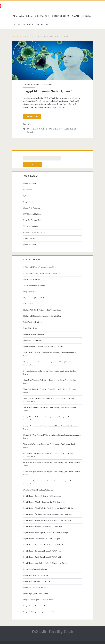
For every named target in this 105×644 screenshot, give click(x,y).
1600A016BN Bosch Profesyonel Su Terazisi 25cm (42, 316)
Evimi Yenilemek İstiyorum (33, 322)
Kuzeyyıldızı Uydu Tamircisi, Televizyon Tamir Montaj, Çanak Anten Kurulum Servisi (49, 418)
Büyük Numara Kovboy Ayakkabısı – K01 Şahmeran (42, 496)
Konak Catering (29, 238)
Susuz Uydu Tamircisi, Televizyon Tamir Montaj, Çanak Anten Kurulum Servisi (50, 409)
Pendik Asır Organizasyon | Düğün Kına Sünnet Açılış (43, 347)
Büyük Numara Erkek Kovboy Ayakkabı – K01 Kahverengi (44, 502)
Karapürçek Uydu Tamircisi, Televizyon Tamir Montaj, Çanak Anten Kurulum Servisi (52, 473)
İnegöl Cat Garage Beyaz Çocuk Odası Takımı (40, 612)
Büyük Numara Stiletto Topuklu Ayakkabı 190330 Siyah (43, 545)
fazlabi (49, 84)
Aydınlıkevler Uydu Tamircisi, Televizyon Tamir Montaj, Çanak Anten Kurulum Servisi (49, 482)
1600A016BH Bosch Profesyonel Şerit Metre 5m (41, 267)
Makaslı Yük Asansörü (32, 280)
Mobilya (86, 16)
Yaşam (76, 16)
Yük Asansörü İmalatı (31, 226)
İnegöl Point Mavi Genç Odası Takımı (37, 575)
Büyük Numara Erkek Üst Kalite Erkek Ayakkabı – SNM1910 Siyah (47, 520)
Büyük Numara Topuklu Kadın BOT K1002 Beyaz (42, 539)
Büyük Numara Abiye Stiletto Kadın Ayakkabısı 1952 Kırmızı (45, 563)
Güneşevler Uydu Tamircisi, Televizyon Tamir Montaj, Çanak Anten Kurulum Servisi (52, 464)
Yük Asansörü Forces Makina (34, 286)
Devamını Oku (33, 116)
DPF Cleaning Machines (32, 214)
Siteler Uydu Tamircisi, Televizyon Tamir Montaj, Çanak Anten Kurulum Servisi (50, 354)
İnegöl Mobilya (29, 202)
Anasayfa (18, 37)
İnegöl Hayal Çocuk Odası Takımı (36, 594)
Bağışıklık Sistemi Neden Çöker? (52, 61)
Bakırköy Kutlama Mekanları (34, 304)
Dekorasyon (42, 16)
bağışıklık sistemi (37, 129)
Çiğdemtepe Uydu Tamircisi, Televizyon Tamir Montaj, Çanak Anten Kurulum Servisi (49, 455)
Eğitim (17, 25)
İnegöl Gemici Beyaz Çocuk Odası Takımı (39, 600)
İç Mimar (27, 196)
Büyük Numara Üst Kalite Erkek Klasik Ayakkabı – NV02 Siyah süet (48, 514)
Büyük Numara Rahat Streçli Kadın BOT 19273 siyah (42, 551)
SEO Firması (28, 190)
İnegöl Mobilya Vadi (31, 292)
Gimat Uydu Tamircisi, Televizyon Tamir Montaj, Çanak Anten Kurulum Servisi (50, 382)
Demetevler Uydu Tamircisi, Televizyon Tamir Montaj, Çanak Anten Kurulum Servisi (52, 437)
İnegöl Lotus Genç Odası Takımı (35, 569)
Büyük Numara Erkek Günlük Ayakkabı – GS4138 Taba (43, 527)
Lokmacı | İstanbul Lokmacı (34, 334)
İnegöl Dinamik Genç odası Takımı (36, 606)
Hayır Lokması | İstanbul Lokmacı (35, 298)
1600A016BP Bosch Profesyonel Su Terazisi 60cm (42, 273)
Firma (29, 16)
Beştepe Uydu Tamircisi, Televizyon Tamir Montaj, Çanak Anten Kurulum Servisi (50, 427)
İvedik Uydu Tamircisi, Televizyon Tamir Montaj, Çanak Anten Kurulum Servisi (50, 373)
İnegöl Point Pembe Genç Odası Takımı (38, 581)
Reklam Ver (42, 25)
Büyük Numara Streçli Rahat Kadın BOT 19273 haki (42, 557)
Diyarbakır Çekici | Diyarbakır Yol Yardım (38, 490)
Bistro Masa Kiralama (31, 328)
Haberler (28, 25)
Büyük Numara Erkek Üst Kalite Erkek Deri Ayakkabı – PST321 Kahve (49, 508)
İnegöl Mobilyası (30, 184)
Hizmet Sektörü (61, 16)
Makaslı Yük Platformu (32, 208)
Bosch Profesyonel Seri (32, 220)
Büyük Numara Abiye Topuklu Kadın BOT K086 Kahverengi (46, 533)
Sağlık (30, 124)
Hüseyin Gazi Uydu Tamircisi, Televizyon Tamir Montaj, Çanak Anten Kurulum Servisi (49, 363)
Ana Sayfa (18, 16)
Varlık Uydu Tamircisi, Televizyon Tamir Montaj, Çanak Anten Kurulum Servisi (50, 391)
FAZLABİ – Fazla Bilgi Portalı (53, 632)
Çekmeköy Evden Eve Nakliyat (34, 232)
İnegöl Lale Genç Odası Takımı (35, 588)
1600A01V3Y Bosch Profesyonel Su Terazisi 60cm (42, 310)
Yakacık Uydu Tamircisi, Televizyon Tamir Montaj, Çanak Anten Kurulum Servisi (50, 446)
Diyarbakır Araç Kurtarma (33, 340)
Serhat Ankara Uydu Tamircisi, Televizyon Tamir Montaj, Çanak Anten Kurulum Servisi (49, 400)
